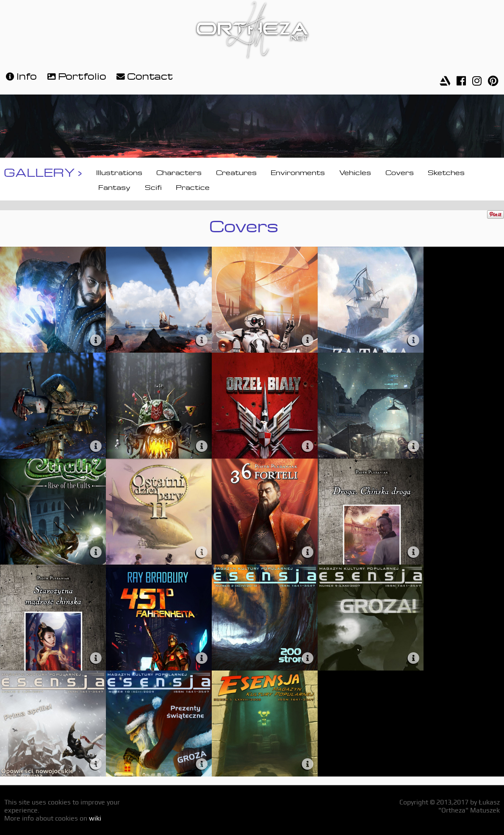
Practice (193, 186)
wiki (95, 818)
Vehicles (355, 172)
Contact (144, 75)
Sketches (446, 172)
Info (20, 75)
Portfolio (76, 75)
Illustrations (119, 172)
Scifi (153, 186)
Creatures (236, 172)
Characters (179, 172)
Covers (400, 172)
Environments (298, 172)
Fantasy (114, 186)
